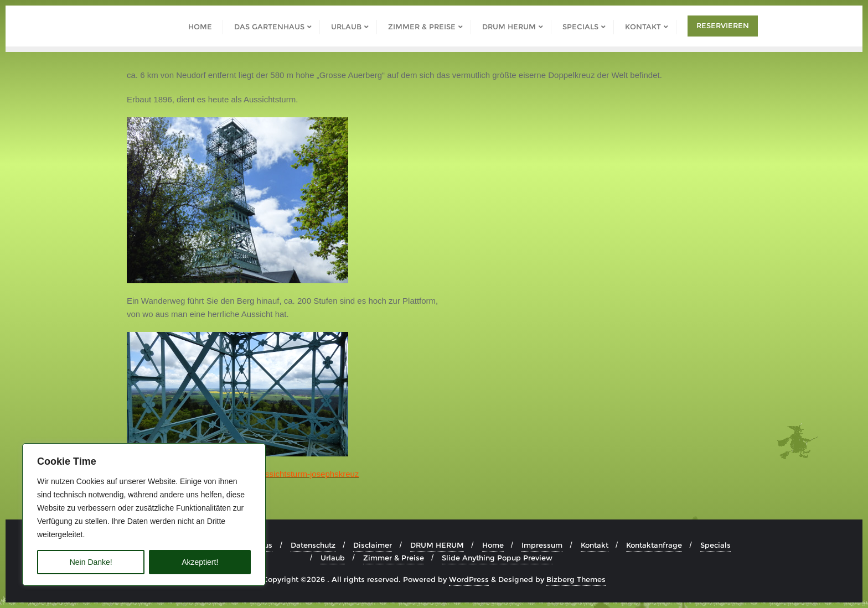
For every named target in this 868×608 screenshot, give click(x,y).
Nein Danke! (91, 562)
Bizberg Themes (576, 579)
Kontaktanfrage (654, 545)
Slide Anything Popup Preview (497, 558)
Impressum (542, 545)
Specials (715, 545)
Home (493, 545)
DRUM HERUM (437, 545)
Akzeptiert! (200, 562)
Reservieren (723, 25)
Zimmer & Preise (394, 558)
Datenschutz (313, 545)
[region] (144, 515)
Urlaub (333, 558)
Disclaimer (373, 545)
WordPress (469, 579)
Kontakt (595, 545)
